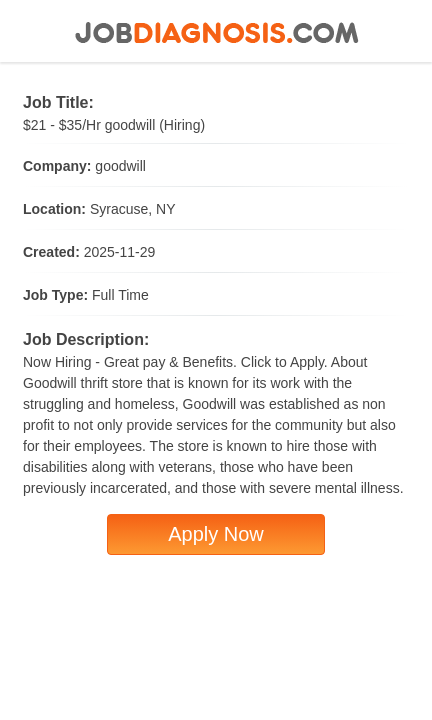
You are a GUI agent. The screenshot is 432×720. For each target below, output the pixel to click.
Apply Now (216, 534)
